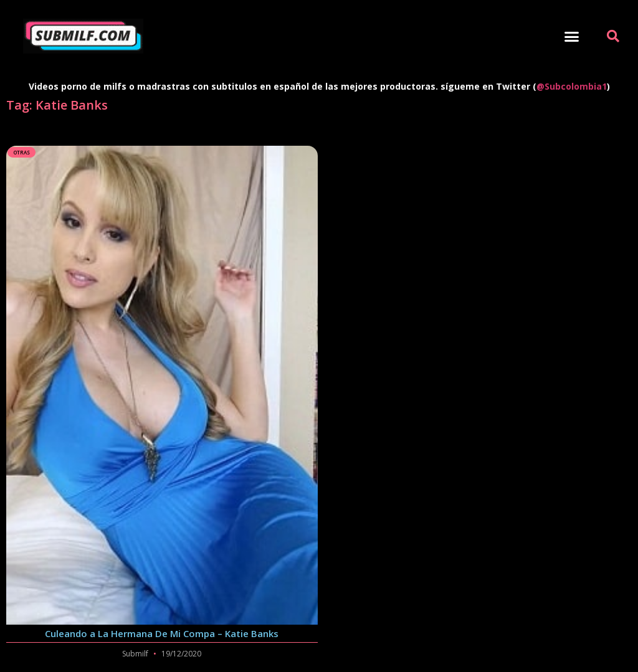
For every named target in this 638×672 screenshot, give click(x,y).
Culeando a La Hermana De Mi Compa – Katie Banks (162, 633)
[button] (572, 36)
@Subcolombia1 (572, 86)
